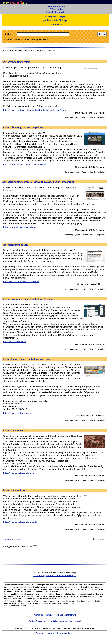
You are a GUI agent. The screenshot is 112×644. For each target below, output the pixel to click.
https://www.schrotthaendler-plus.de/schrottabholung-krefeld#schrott (35, 110)
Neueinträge (55, 24)
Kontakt (32, 621)
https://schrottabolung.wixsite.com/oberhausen (25, 164)
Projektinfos (53, 621)
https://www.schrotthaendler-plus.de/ (20, 522)
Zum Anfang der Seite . (55, 575)
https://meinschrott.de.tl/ (15, 342)
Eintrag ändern (100, 118)
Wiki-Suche (57, 9)
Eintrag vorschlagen (55, 16)
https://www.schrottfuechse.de (17, 413)
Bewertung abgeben (72, 118)
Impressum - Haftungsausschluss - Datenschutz (55, 615)
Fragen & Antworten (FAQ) (70, 621)
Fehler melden (87, 118)
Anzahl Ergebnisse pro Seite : (56, 40)
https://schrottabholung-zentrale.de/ (20, 227)
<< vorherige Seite (12, 539)
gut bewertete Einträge (55, 20)
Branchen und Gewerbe (26, 50)
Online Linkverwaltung (57, 12)
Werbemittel (42, 621)
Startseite (7, 50)
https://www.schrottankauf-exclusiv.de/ (21, 282)
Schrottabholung (47, 50)
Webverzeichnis (57, 6)
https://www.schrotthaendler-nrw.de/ (20, 473)
